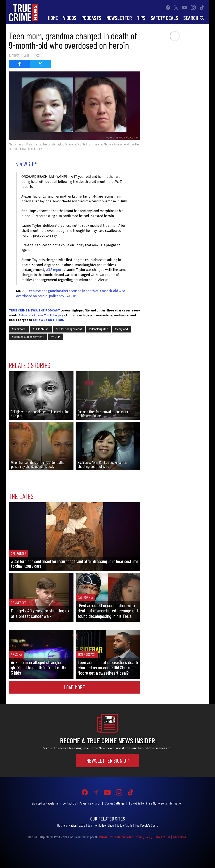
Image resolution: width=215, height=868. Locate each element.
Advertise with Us (90, 803)
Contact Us (69, 803)
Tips (141, 18)
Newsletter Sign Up (107, 760)
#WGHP (55, 337)
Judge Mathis (125, 825)
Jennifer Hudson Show (101, 825)
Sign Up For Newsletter (45, 803)
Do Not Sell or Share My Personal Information (156, 803)
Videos (70, 18)
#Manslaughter (98, 329)
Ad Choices (180, 837)
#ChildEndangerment (69, 329)
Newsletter (119, 18)
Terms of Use (162, 837)
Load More (75, 687)
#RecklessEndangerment (28, 337)
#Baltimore (19, 329)
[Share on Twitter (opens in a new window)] (40, 64)
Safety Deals (164, 18)
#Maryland (121, 329)
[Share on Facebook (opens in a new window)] (19, 64)
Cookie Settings (115, 803)
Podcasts (91, 18)
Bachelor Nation (67, 825)
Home (53, 18)
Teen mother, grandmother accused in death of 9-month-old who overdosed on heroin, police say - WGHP (71, 294)
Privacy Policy (144, 837)
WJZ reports (55, 270)
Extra (82, 825)
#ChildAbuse (41, 329)
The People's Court (146, 825)
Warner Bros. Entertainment (116, 837)
